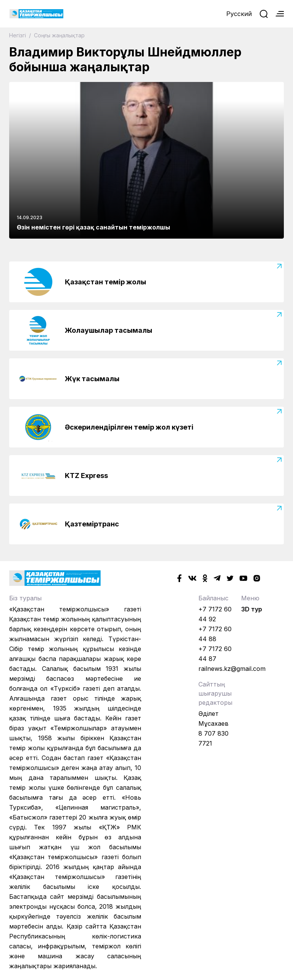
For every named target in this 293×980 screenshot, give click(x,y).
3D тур (252, 609)
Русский (239, 14)
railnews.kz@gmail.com (232, 669)
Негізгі (18, 35)
